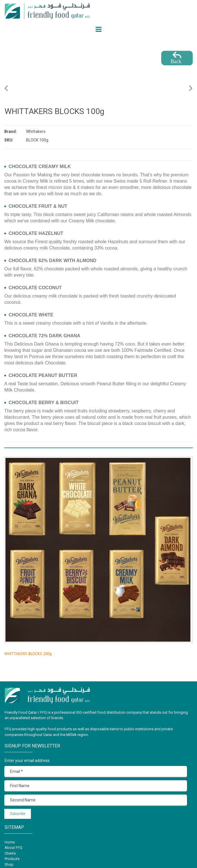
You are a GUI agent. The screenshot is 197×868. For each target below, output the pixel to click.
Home (10, 842)
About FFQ (13, 848)
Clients (10, 853)
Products (12, 859)
